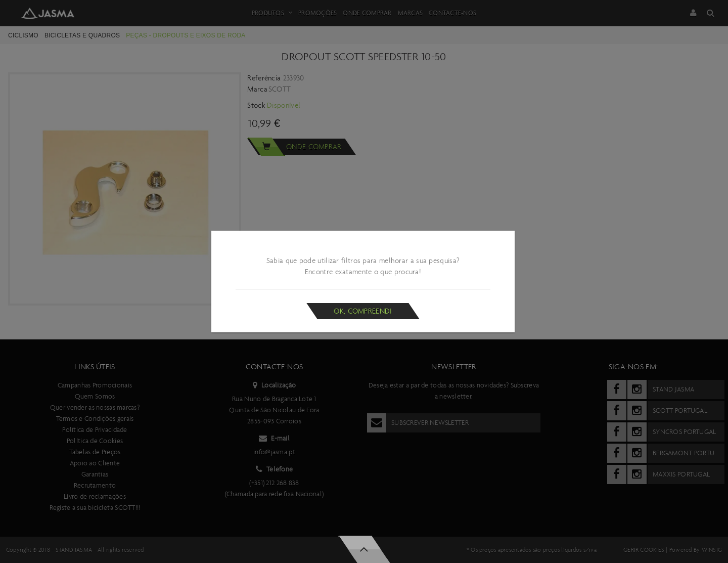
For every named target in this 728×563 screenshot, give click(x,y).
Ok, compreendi (363, 311)
